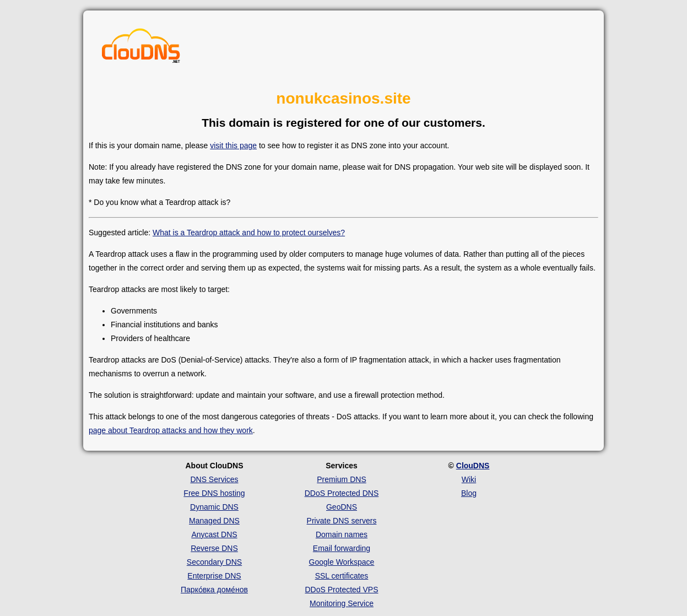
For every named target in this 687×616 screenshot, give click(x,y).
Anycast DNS (214, 534)
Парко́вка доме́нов (214, 590)
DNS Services (214, 479)
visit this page (233, 145)
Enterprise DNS (214, 576)
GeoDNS (342, 507)
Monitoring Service (342, 603)
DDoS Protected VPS (341, 590)
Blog (469, 493)
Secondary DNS (214, 562)
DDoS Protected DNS (342, 493)
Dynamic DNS (214, 507)
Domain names (342, 534)
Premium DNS (341, 479)
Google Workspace (342, 562)
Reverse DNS (214, 548)
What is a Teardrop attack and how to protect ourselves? (249, 233)
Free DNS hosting (214, 493)
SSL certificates (342, 576)
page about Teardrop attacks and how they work (171, 430)
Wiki (469, 479)
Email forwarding (342, 548)
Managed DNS (214, 521)
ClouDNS (473, 466)
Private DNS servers (342, 521)
